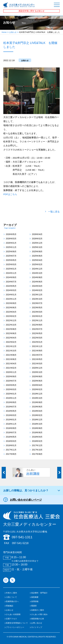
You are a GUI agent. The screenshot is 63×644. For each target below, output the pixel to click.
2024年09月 (11, 277)
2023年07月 (37, 303)
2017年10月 (37, 450)
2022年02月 (11, 342)
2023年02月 (11, 316)
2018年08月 (37, 428)
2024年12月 (37, 269)
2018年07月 (11, 433)
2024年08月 (37, 277)
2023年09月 (11, 303)
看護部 (34, 606)
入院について (11, 597)
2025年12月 (37, 243)
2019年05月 (11, 411)
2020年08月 (37, 377)
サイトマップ (37, 627)
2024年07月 (11, 282)
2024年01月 (11, 295)
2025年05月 (11, 260)
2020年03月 (11, 389)
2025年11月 (11, 247)
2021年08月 (11, 355)
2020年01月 (11, 394)
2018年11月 (11, 424)
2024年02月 (37, 290)
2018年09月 (11, 428)
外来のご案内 (11, 593)
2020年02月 (37, 389)
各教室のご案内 (38, 610)
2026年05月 (11, 234)
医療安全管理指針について (17, 623)
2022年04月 (11, 338)
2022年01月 (37, 342)
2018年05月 (11, 437)
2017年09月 (11, 454)
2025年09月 (11, 252)
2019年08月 (37, 402)
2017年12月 (37, 445)
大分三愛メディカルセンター (31, 519)
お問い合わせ (37, 623)
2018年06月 (37, 433)
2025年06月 (37, 256)
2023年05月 (37, 308)
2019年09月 (11, 402)
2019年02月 (37, 415)
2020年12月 (37, 368)
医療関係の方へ (12, 601)
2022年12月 (11, 321)
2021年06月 (11, 359)
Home (4, 32)
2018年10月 (37, 424)
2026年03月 (11, 239)
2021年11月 (37, 346)
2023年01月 (37, 316)
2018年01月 (11, 445)
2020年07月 (11, 381)
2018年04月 (37, 437)
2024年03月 (11, 290)
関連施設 (10, 606)
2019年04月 (37, 411)
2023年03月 (37, 312)
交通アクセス (11, 619)
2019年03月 (11, 415)
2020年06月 (37, 381)
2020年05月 (11, 385)
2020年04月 (37, 385)
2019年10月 (37, 398)
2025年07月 (11, 256)
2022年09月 (37, 325)
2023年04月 (11, 312)
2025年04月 (37, 260)
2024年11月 (11, 273)
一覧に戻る (54, 212)
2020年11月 (11, 372)
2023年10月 (37, 299)
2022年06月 (11, 333)
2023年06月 (11, 308)
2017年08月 (37, 454)
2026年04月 (37, 234)
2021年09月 (37, 351)
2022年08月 (11, 329)
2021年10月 (11, 351)
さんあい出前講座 (13, 614)
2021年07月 (37, 355)
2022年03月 (37, 338)
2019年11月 (11, 398)
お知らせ (13, 32)
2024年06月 (37, 282)
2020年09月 (11, 377)
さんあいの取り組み (39, 614)
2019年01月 (11, 420)
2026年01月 (11, 243)
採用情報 (35, 601)
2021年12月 (11, 346)
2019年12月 (37, 394)
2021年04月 (11, 364)
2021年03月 (37, 364)
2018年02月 (37, 441)
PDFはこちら (10, 194)
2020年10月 (37, 372)
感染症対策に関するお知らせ (31, 11)
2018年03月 (11, 441)
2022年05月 (37, 333)
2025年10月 (37, 247)
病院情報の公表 (38, 619)
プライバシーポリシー (15, 627)
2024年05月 (11, 286)
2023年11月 (11, 299)
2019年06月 (37, 407)
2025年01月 (11, 269)
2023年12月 (37, 295)
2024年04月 (37, 286)
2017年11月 (11, 450)
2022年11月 (37, 321)
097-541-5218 (20, 543)
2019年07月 (11, 407)
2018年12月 (37, 420)
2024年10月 (37, 273)
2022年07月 (37, 329)
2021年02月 (11, 368)
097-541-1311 (22, 537)
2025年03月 (11, 264)
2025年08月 (37, 252)
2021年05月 (37, 359)
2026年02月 (37, 239)
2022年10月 (11, 325)
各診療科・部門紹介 (39, 593)
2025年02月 (37, 264)
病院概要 (35, 597)
